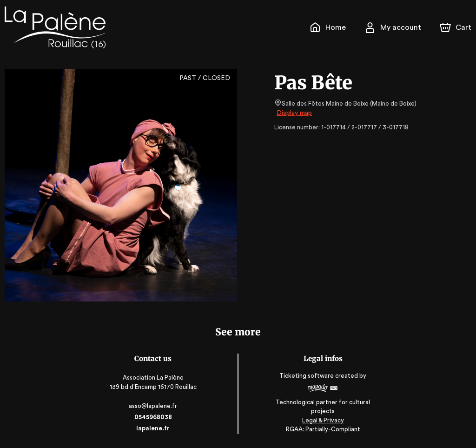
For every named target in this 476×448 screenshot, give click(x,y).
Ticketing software (308, 378)
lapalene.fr (153, 428)
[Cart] (456, 27)
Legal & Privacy (323, 420)
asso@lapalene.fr (153, 406)
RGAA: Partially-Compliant (323, 429)
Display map (294, 113)
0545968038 (152, 417)
